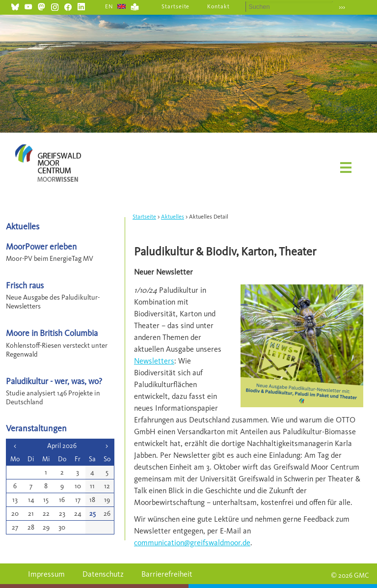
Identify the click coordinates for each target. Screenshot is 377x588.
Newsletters (154, 361)
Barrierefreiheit (167, 574)
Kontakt (218, 6)
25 (93, 514)
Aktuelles (173, 217)
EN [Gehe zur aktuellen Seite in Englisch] (109, 6)
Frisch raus (25, 285)
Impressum (46, 574)
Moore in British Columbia (52, 333)
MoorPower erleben (41, 246)
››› (342, 7)
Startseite (176, 6)
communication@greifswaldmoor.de (192, 543)
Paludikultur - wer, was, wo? (54, 381)
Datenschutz (103, 574)
